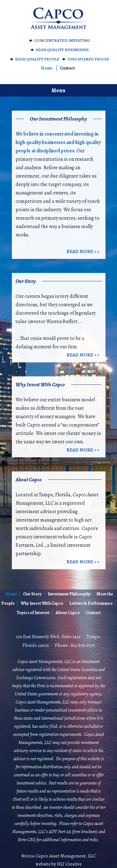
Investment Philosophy (69, 594)
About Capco (68, 613)
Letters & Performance (91, 603)
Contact (67, 68)
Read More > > (83, 251)
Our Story (32, 594)
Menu (58, 90)
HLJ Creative (69, 864)
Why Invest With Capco (42, 603)
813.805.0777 (83, 645)
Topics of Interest (33, 613)
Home (47, 68)
